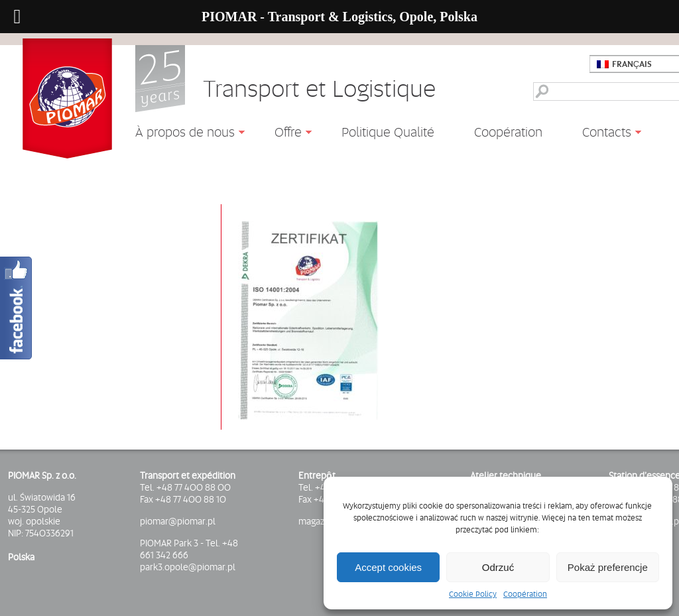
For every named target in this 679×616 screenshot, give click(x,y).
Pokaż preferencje (608, 567)
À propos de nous (180, 134)
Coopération (525, 594)
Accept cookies (388, 567)
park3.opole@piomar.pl (188, 567)
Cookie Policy (473, 594)
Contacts (602, 134)
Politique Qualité (388, 132)
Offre (283, 134)
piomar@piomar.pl (178, 521)
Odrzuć (498, 567)
